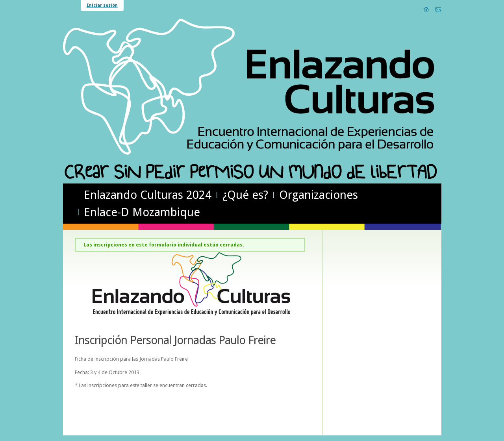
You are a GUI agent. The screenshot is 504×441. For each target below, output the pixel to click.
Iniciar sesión (102, 5)
